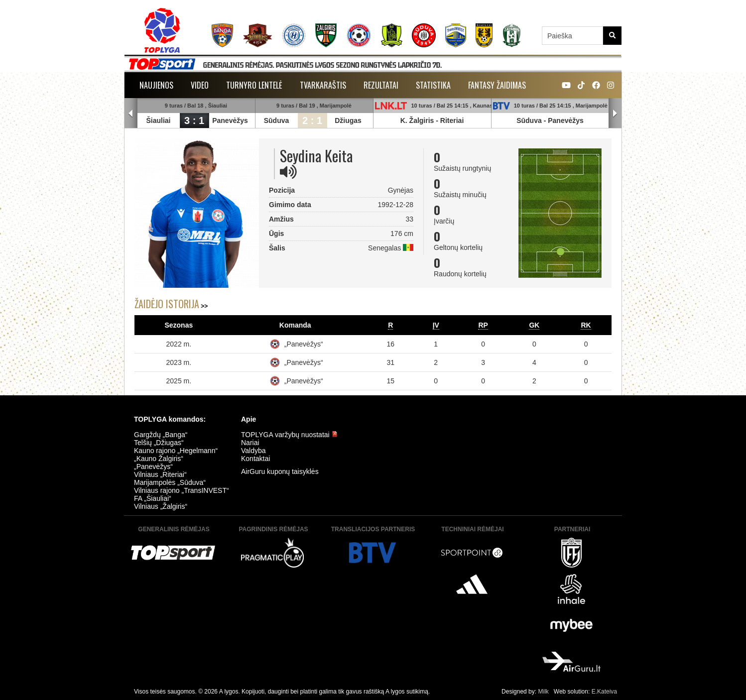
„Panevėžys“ (304, 344)
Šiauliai (158, 120)
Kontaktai (255, 459)
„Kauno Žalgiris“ (159, 459)
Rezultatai (381, 85)
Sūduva (277, 120)
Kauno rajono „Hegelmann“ (176, 451)
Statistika (433, 85)
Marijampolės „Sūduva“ (170, 482)
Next (615, 114)
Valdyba (253, 451)
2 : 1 (312, 120)
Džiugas (348, 120)
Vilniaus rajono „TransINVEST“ (182, 490)
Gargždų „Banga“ (161, 435)
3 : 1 (194, 120)
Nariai (250, 443)
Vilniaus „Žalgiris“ (161, 506)
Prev (131, 114)
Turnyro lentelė (254, 85)
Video (200, 85)
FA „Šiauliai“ (153, 498)
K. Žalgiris (417, 120)
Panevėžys (230, 120)
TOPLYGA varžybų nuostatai (289, 435)
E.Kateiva (604, 692)
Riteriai (452, 120)
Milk (543, 692)
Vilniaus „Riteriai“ (160, 474)
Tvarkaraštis (323, 85)
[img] (288, 172)
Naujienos (156, 85)
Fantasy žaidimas (497, 85)
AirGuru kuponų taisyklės (280, 471)
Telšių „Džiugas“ (159, 443)
